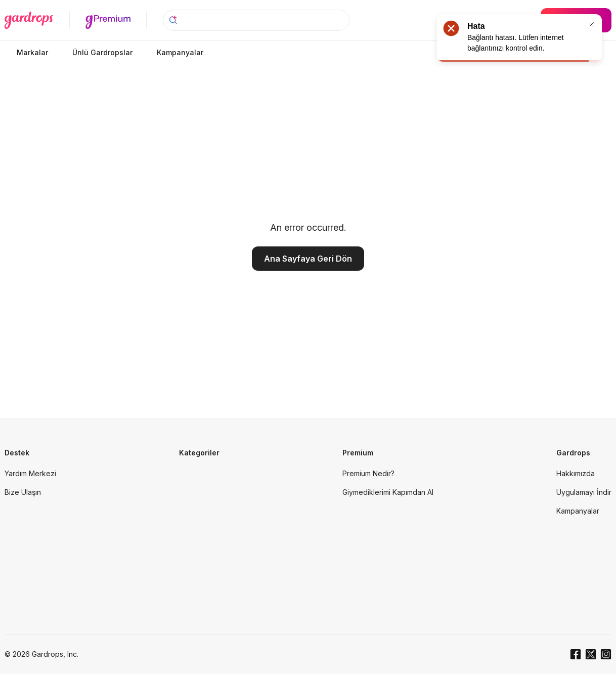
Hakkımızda (576, 473)
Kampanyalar (578, 511)
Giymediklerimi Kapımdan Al (388, 492)
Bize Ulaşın (23, 492)
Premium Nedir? (368, 473)
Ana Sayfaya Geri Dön (308, 259)
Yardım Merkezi (30, 473)
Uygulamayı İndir (584, 492)
